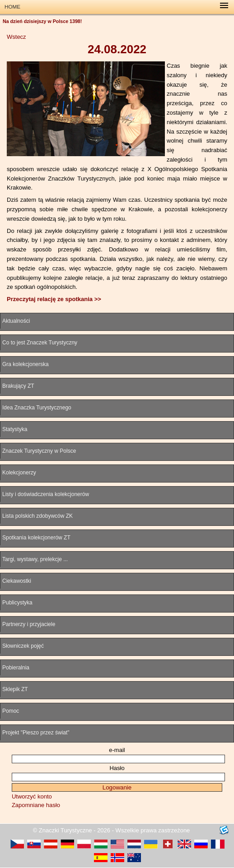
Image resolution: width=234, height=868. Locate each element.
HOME (12, 7)
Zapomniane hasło (36, 805)
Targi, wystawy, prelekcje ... (35, 559)
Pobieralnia (16, 668)
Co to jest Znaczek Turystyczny (40, 343)
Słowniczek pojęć (23, 646)
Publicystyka (17, 603)
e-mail (117, 750)
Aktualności (16, 321)
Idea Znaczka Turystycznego (37, 408)
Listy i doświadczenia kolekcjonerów (46, 494)
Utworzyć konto (32, 796)
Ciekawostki (17, 581)
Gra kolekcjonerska (26, 364)
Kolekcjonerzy (19, 473)
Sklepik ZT (15, 689)
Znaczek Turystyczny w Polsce (39, 451)
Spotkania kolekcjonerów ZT (36, 538)
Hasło (117, 768)
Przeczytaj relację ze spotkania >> (54, 299)
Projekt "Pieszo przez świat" (36, 733)
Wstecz (16, 37)
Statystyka (15, 429)
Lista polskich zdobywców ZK (37, 516)
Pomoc (11, 711)
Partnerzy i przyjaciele (29, 624)
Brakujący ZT (18, 386)
